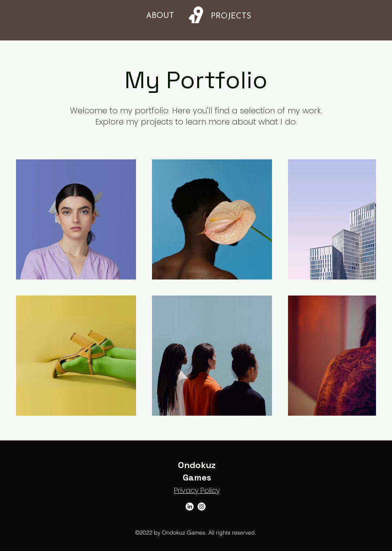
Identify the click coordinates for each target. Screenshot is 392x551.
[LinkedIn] (190, 507)
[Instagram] (202, 507)
